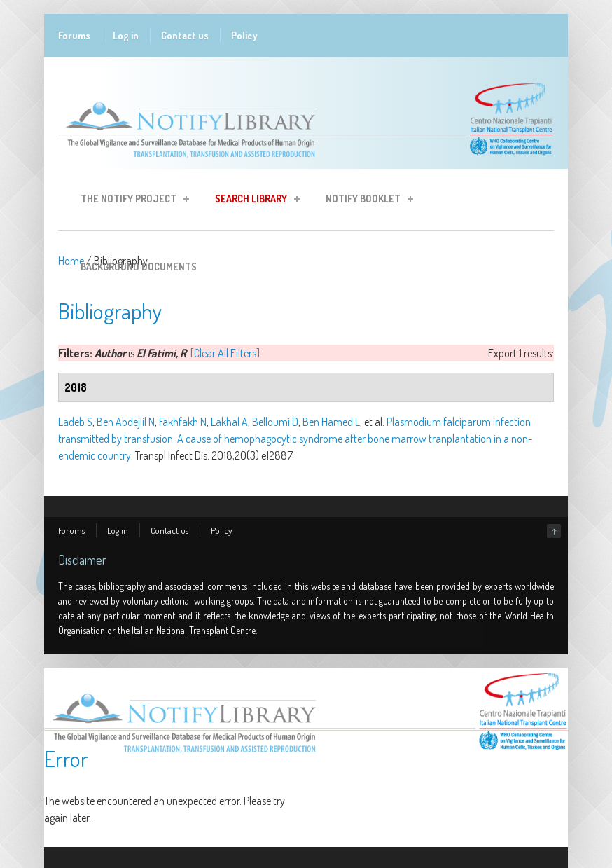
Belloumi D (275, 422)
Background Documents (139, 267)
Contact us (185, 35)
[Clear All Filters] (225, 353)
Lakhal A (229, 422)
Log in (126, 35)
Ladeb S (75, 422)
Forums (74, 35)
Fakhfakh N (183, 422)
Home (71, 261)
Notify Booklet (365, 201)
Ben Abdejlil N (126, 422)
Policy (244, 35)
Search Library (253, 201)
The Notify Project (131, 201)
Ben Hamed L (331, 422)
